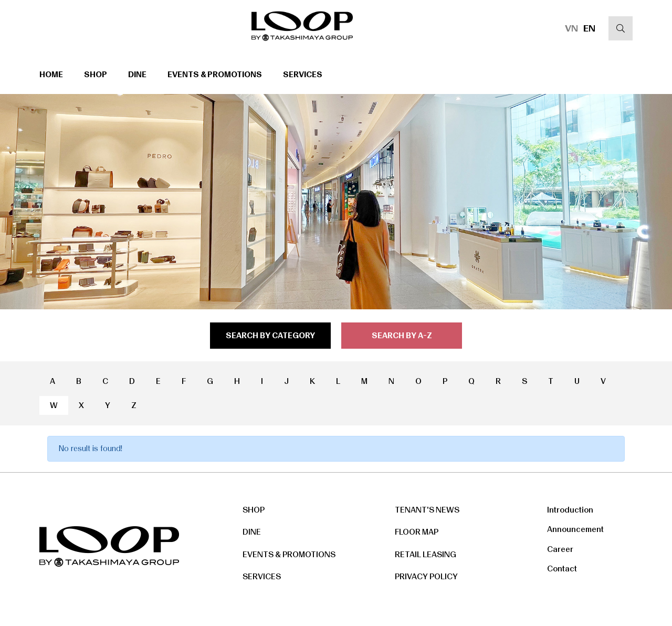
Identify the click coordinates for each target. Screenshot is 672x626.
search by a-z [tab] (402, 336)
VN (571, 28)
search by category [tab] (270, 336)
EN (589, 28)
